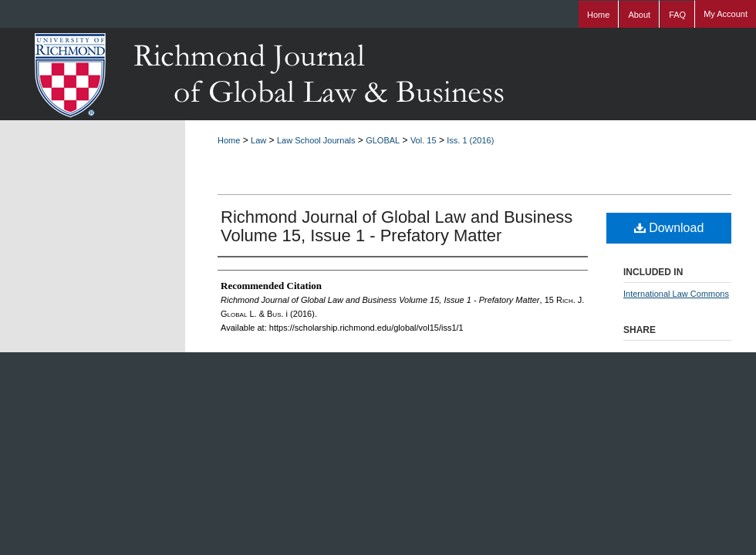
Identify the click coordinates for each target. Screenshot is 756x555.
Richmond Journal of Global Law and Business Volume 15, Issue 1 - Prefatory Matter (397, 226)
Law (258, 140)
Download (669, 228)
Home (229, 140)
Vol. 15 (424, 140)
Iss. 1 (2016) (470, 140)
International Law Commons (676, 294)
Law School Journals (316, 140)
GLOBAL (383, 140)
